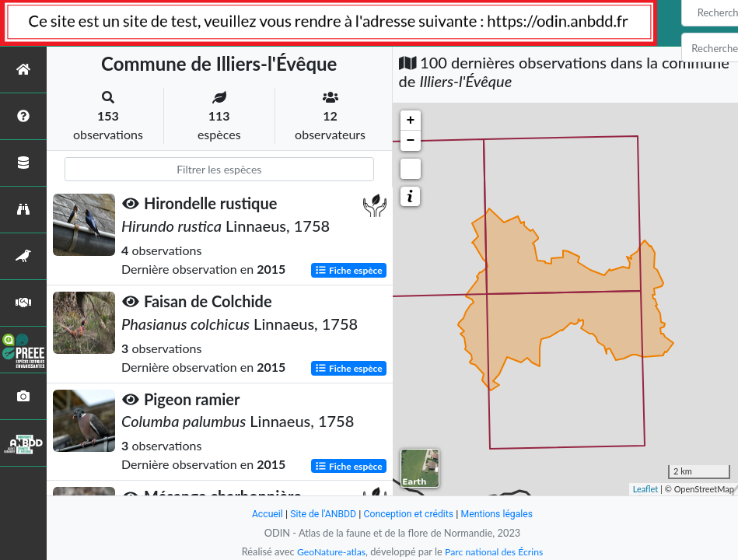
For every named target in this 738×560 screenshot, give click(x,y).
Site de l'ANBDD (320, 514)
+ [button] (411, 121)
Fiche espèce (349, 269)
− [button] (411, 141)
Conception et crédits (409, 514)
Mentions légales (501, 514)
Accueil (262, 514)
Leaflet (646, 489)
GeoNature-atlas (329, 551)
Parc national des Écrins (495, 551)
